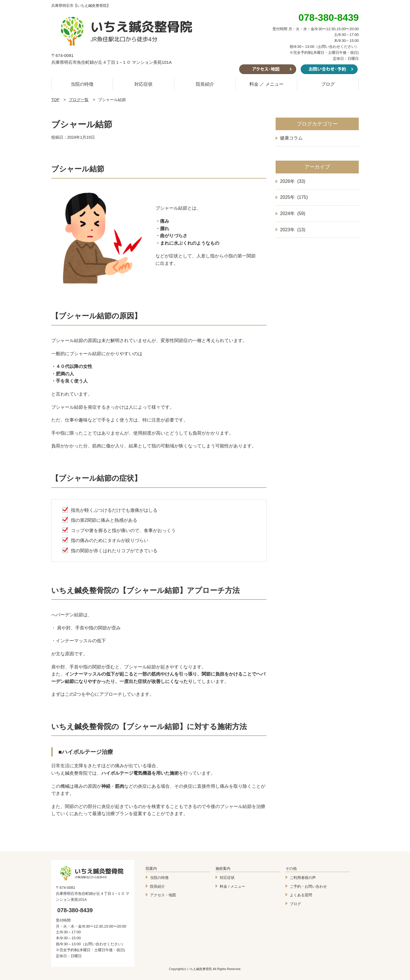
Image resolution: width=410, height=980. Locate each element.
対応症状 (143, 84)
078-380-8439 (75, 910)
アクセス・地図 (163, 895)
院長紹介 (205, 84)
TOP (55, 100)
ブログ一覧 (79, 100)
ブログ (328, 84)
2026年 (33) (293, 181)
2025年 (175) (294, 197)
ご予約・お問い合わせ (308, 886)
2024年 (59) (293, 213)
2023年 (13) (293, 230)
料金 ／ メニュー (267, 84)
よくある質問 (301, 895)
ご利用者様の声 (303, 878)
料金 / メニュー (232, 886)
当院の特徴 (82, 84)
